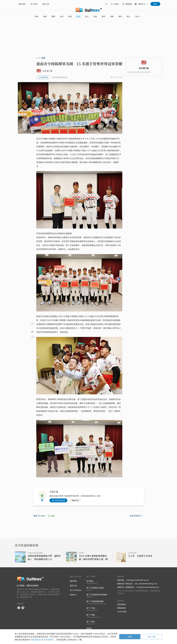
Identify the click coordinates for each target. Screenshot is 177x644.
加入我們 (34, 4)
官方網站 (92, 582)
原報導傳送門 (137, 516)
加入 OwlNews (76, 590)
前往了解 (152, 637)
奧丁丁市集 (92, 609)
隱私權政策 (122, 608)
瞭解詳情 (75, 500)
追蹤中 (117, 4)
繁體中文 (142, 4)
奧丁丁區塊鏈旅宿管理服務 (97, 596)
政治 (87, 16)
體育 (103, 16)
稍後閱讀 (129, 4)
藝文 (129, 16)
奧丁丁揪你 (91, 623)
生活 (78, 16)
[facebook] (19, 608)
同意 (130, 637)
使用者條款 (122, 604)
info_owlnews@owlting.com (146, 584)
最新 (37, 16)
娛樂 (112, 16)
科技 (62, 16)
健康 (45, 16)
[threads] (23, 608)
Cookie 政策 (122, 611)
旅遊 (95, 16)
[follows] (115, 4)
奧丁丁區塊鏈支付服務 (95, 589)
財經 (70, 16)
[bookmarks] (127, 4)
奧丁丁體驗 (94, 616)
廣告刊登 (46, 4)
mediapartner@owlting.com (138, 580)
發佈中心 (73, 595)
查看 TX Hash (39, 516)
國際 (53, 16)
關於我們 (22, 4)
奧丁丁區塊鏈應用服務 (96, 602)
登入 (155, 4)
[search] (106, 4)
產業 (120, 16)
